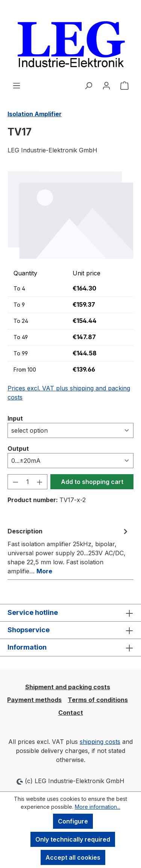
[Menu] (17, 85)
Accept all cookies (73, 857)
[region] (70, 215)
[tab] (69, 551)
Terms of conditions (98, 700)
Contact (71, 713)
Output (18, 448)
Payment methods (34, 700)
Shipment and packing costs (68, 687)
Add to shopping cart (92, 482)
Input (15, 418)
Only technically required (73, 839)
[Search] (88, 85)
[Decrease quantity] (15, 482)
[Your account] (106, 85)
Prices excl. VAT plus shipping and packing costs (69, 393)
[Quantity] (28, 482)
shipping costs (100, 742)
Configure (73, 821)
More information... (98, 807)
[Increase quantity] (40, 482)
